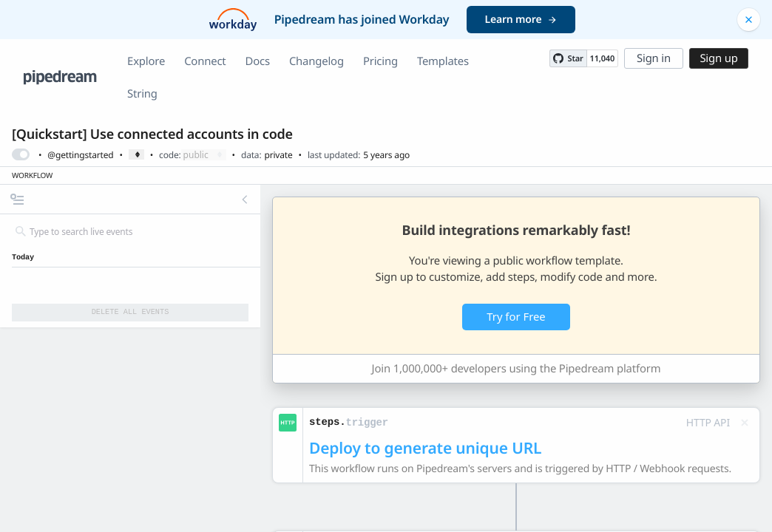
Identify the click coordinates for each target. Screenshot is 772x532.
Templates (443, 61)
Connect (205, 61)
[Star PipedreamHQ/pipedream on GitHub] (568, 58)
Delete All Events (131, 312)
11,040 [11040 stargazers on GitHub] (602, 59)
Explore (146, 61)
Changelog (316, 61)
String (142, 94)
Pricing (380, 61)
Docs (258, 61)
